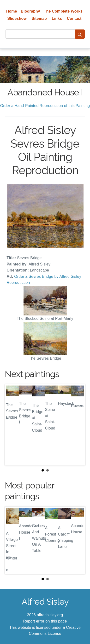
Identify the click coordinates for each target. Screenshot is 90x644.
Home (12, 11)
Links (57, 18)
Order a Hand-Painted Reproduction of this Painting (45, 106)
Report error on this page (45, 621)
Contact (74, 18)
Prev (12, 425)
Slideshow (17, 18)
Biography (30, 11)
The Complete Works (63, 11)
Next (78, 425)
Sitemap (39, 18)
